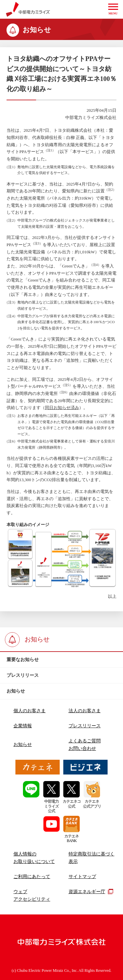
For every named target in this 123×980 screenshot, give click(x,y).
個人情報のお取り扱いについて (34, 858)
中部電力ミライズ (28, 10)
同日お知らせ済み (62, 408)
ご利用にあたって (32, 876)
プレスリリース (85, 726)
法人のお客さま (85, 711)
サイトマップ (82, 876)
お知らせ (23, 744)
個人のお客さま (30, 711)
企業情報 (23, 726)
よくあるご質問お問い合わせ (85, 745)
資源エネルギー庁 (91, 892)
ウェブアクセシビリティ (32, 895)
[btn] (61, 660)
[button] (113, 9)
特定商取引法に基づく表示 (92, 858)
